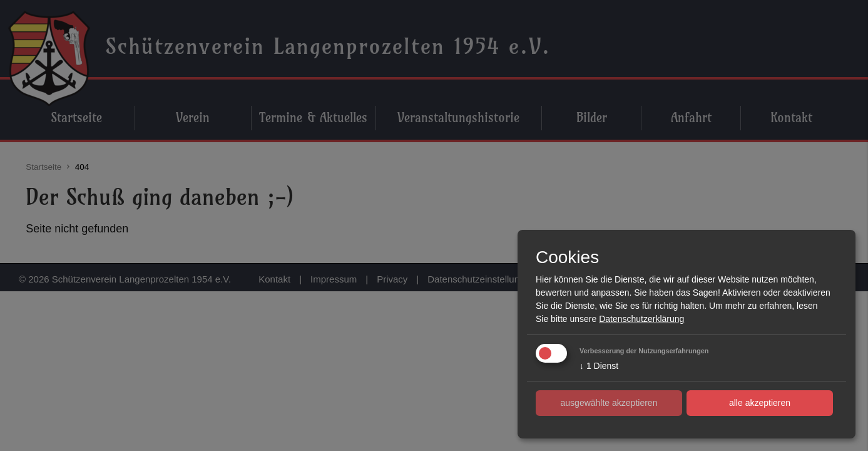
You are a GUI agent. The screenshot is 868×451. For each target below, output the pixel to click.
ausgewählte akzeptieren (609, 403)
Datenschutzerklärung (641, 319)
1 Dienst (599, 366)
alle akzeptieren (760, 403)
